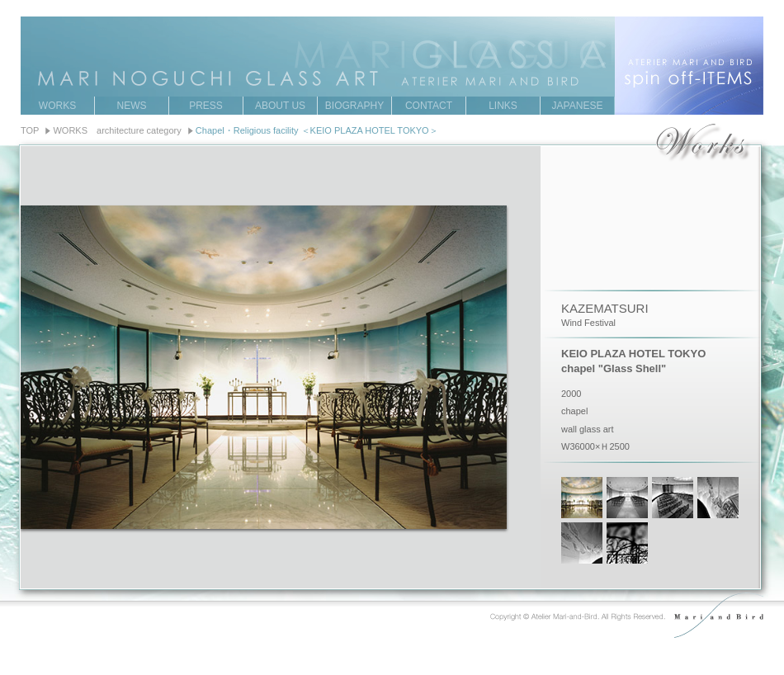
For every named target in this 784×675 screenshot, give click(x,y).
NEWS (132, 106)
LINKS (503, 106)
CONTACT (429, 106)
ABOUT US (280, 106)
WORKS (57, 106)
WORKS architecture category (117, 130)
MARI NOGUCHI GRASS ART (392, 40)
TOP (30, 130)
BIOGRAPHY (354, 106)
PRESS (206, 106)
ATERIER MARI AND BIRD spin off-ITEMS (689, 66)
